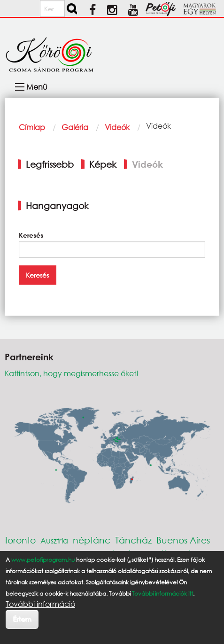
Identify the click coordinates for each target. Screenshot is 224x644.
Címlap (32, 127)
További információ (40, 604)
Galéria (75, 127)
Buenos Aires (183, 540)
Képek (103, 164)
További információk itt (162, 594)
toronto (20, 540)
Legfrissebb (50, 164)
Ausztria (54, 540)
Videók (117, 127)
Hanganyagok (57, 206)
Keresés (31, 235)
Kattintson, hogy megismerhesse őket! (72, 373)
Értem (22, 619)
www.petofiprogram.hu (43, 560)
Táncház (133, 540)
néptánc (92, 540)
